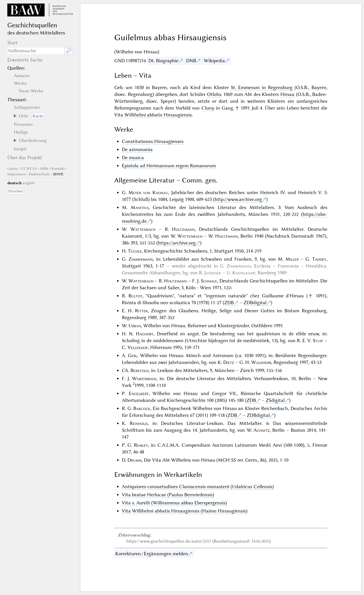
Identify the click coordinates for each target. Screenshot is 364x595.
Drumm (134, 460)
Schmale (209, 281)
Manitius (140, 207)
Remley (141, 445)
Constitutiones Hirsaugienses (153, 141)
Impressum (17, 174)
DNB (191, 61)
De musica (133, 158)
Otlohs (214, 94)
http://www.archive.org (238, 199)
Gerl (133, 355)
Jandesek (213, 273)
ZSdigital (275, 400)
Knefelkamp (244, 273)
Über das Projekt (25, 158)
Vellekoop (138, 347)
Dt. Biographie (163, 61)
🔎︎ (69, 51)
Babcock (142, 408)
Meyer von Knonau (148, 192)
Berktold (140, 370)
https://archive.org (177, 243)
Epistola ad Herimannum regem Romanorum (169, 166)
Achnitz (262, 430)
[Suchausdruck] (36, 51)
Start (13, 43)
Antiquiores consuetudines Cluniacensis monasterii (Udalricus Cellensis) (198, 487)
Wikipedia (214, 61)
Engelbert (139, 393)
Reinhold (139, 423)
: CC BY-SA (22, 169)
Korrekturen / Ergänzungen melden (152, 554)
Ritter (141, 311)
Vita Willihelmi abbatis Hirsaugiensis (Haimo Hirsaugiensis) (185, 511)
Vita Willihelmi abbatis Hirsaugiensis (153, 115)
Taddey (319, 259)
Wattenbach (143, 229)
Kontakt (58, 169)
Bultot (135, 296)
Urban (135, 326)
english (29, 183)
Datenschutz (39, 174)
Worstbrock (144, 378)
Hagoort (145, 334)
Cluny (208, 108)
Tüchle (135, 251)
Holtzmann (183, 229)
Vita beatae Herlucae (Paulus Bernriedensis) (168, 495)
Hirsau (287, 94)
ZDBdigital (255, 303)
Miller (292, 259)
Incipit (20, 149)
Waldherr (261, 362)
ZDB (229, 303)
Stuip (318, 341)
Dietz (229, 362)
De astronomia (137, 149)
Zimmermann (141, 259)
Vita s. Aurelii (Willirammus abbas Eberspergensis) (174, 503)
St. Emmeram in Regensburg (262, 87)
